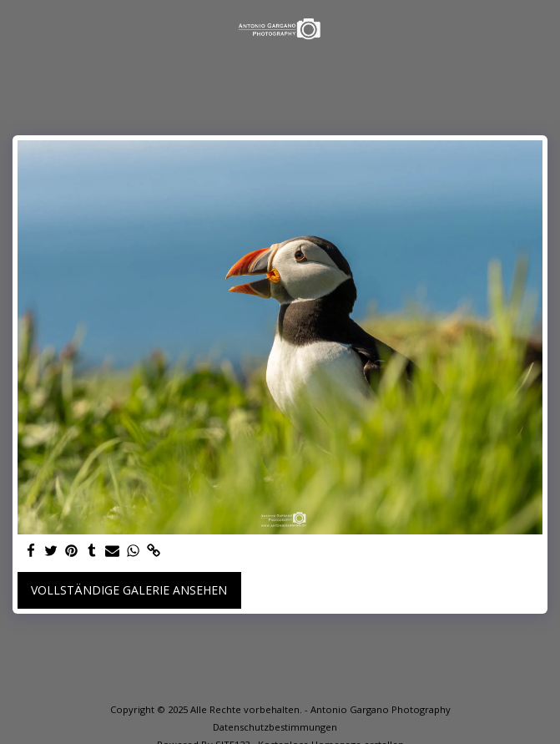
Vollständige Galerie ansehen (129, 590)
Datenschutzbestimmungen (275, 727)
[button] (18, 28)
